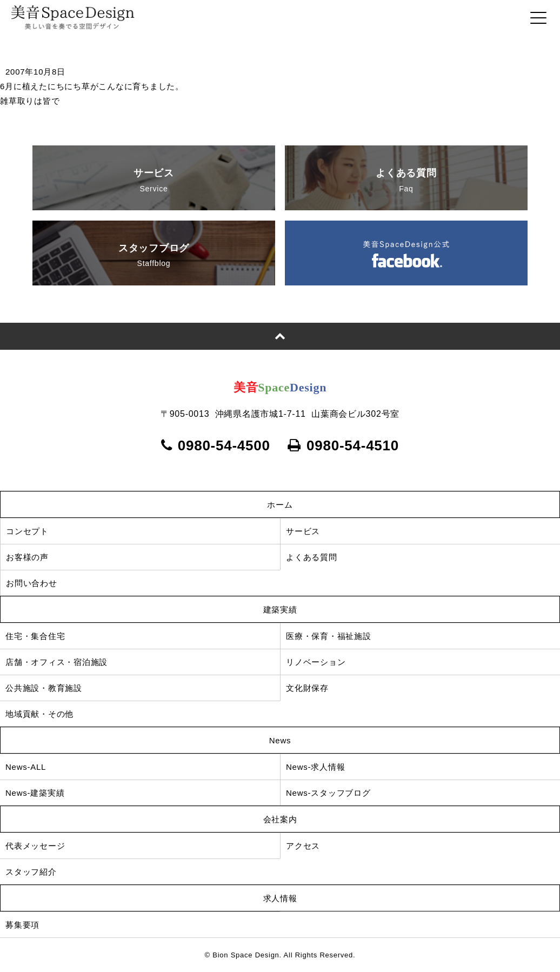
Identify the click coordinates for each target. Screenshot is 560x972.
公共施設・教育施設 (44, 688)
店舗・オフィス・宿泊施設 (56, 662)
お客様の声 (27, 557)
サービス (154, 182)
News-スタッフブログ (328, 793)
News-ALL (26, 767)
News (280, 740)
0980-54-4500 (216, 445)
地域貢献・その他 (39, 714)
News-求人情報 (315, 767)
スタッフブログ (154, 257)
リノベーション (316, 662)
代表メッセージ (35, 846)
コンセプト (27, 531)
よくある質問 (406, 182)
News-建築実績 (35, 793)
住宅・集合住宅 (35, 636)
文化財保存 (307, 688)
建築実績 (280, 610)
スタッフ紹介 (31, 872)
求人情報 (280, 898)
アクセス (303, 846)
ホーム (280, 505)
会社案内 (280, 819)
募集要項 (31, 925)
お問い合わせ (32, 583)
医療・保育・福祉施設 (329, 636)
